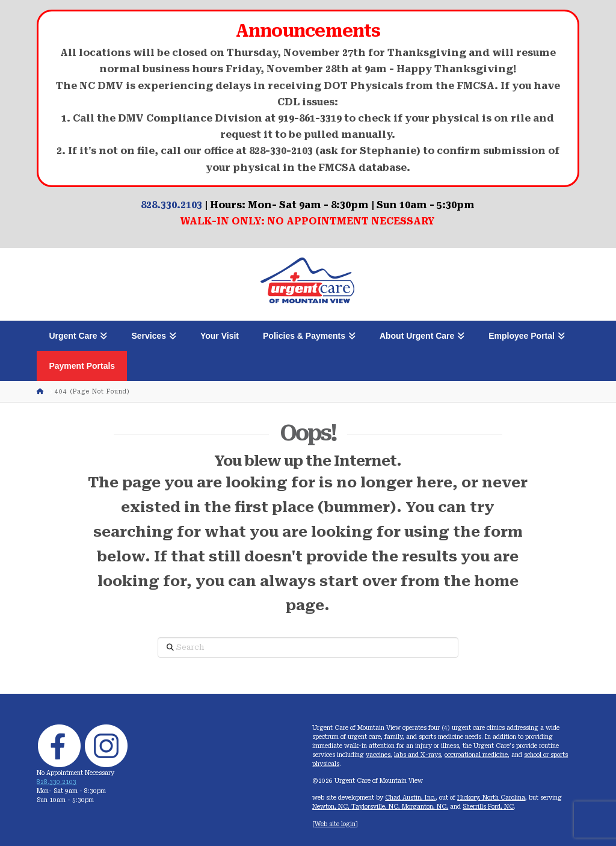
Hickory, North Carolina (491, 798)
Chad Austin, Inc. (410, 798)
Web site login (335, 824)
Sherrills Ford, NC (488, 807)
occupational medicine (476, 755)
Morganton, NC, (425, 807)
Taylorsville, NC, (377, 807)
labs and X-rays (417, 755)
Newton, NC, (332, 807)
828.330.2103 (171, 205)
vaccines (378, 755)
